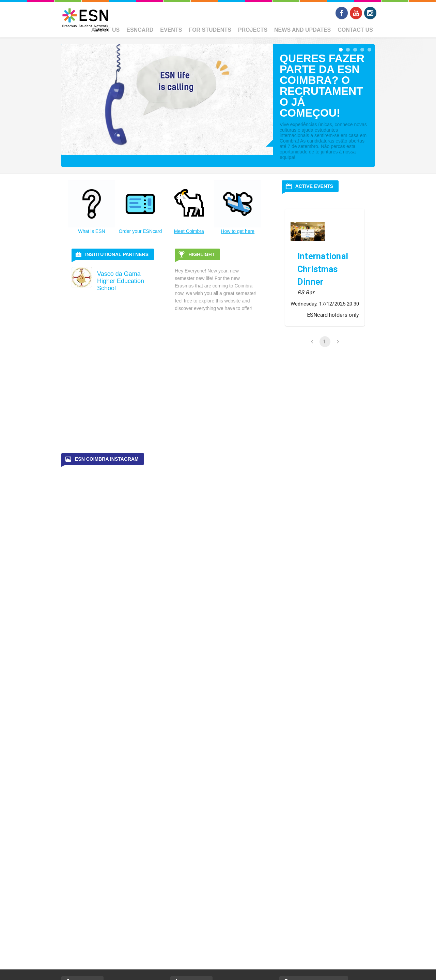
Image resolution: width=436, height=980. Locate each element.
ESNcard (140, 30)
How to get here (238, 231)
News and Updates (302, 30)
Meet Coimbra (189, 231)
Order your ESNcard (140, 231)
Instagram (370, 13)
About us (106, 30)
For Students (210, 30)
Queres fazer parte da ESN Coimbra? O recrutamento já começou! (322, 86)
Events (171, 30)
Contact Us (355, 30)
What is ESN (91, 231)
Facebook (342, 13)
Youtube (356, 13)
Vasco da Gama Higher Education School (121, 281)
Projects (253, 30)
